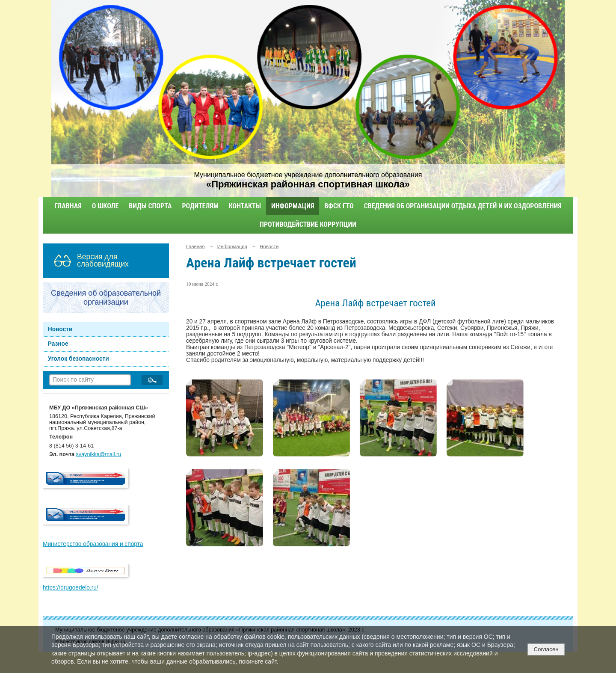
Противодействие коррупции (308, 224)
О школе (105, 206)
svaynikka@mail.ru (99, 454)
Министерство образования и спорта (93, 544)
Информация (293, 206)
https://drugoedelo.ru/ (71, 588)
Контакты (245, 206)
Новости (60, 329)
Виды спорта (150, 206)
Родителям (200, 206)
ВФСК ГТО (339, 206)
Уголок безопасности (78, 359)
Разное (58, 344)
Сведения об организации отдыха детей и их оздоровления (463, 206)
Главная (68, 206)
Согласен (546, 649)
